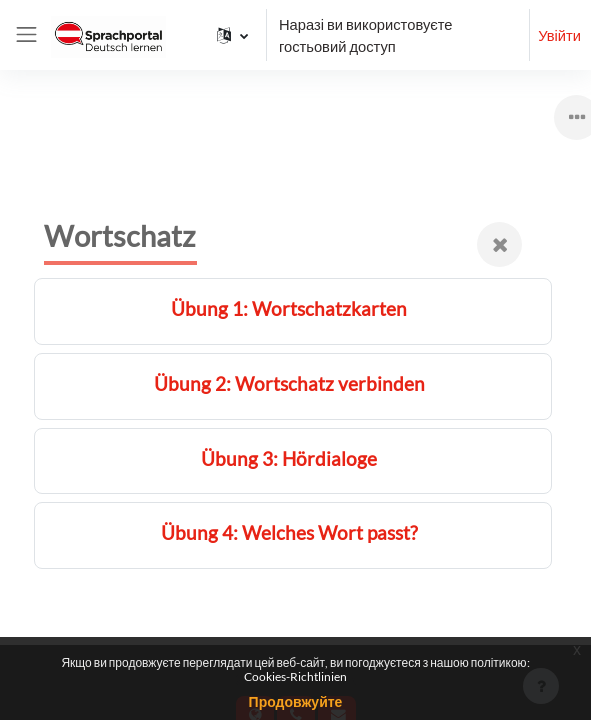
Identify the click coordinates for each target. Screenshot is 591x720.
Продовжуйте (296, 701)
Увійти (559, 35)
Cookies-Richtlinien (295, 676)
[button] (232, 35)
